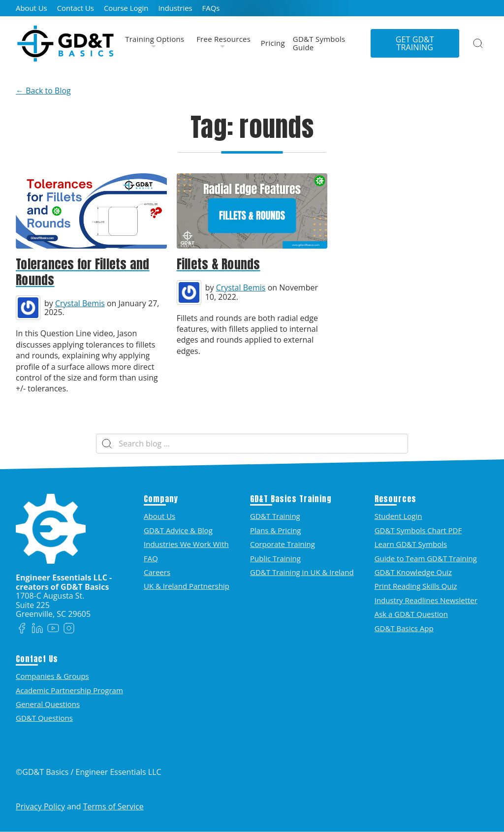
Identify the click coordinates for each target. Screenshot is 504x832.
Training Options (155, 39)
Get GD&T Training (415, 43)
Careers (157, 572)
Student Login (398, 516)
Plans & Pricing (275, 530)
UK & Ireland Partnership (187, 586)
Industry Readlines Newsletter (426, 600)
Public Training (275, 558)
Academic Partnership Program (69, 690)
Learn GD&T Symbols (411, 544)
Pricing (273, 43)
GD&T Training (275, 516)
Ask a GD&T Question (411, 614)
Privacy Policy (40, 806)
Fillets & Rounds (219, 264)
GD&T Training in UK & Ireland (302, 572)
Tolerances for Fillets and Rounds (83, 272)
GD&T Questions (44, 718)
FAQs (211, 8)
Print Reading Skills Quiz (416, 586)
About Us (31, 8)
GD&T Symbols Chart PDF (418, 530)
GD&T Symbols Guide (319, 44)
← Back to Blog (43, 91)
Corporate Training (283, 544)
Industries (175, 8)
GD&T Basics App (404, 628)
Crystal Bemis (80, 303)
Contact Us (76, 8)
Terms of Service (113, 806)
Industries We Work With (186, 544)
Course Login (126, 8)
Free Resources (223, 39)
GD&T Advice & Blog (178, 530)
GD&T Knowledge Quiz (413, 572)
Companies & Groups (52, 676)
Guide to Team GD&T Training (426, 558)
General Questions (48, 704)
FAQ (151, 558)
